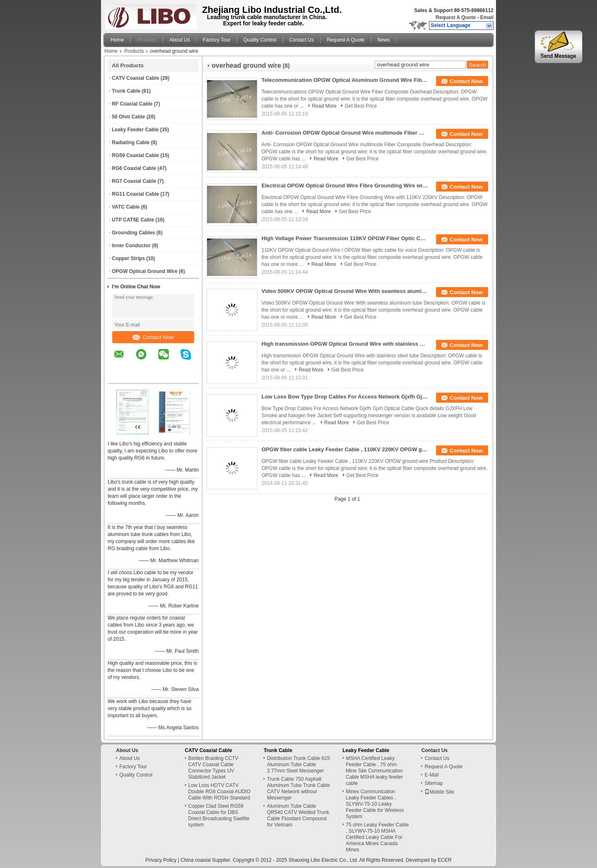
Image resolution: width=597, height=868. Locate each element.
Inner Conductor (131, 246)
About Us (179, 40)
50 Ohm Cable (128, 117)
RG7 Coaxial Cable (134, 181)
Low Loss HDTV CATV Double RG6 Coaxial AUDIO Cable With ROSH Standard (220, 792)
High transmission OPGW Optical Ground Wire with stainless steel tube (345, 344)
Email (487, 17)
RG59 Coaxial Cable (135, 155)
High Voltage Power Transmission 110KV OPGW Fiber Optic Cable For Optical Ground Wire (345, 238)
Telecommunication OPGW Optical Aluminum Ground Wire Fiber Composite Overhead (345, 80)
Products (147, 40)
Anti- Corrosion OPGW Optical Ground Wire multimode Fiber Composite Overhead (345, 133)
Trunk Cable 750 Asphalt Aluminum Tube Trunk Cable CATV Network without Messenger (298, 788)
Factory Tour (217, 40)
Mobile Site (439, 792)
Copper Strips (128, 258)
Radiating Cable (131, 143)
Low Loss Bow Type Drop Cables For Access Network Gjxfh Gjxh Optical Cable (345, 397)
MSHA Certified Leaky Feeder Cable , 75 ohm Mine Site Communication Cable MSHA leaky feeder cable (374, 771)
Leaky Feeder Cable (135, 130)
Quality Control (260, 40)
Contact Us (302, 40)
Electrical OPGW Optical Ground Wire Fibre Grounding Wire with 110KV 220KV (345, 186)
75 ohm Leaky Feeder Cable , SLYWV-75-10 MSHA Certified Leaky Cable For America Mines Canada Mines (377, 837)
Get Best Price (361, 106)
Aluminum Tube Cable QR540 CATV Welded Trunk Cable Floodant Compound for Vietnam (298, 815)
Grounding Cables (133, 233)
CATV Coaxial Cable (136, 78)
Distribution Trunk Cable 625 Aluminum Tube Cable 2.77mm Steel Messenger (298, 765)
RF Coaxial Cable (132, 104)
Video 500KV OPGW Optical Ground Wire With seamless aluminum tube (345, 291)
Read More (324, 106)
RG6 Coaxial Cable (134, 168)
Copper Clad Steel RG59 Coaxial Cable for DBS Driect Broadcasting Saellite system (219, 815)
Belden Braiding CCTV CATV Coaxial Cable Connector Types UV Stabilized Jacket (213, 768)
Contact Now (153, 337)
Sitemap (434, 783)
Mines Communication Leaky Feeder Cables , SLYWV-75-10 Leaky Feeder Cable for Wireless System (375, 804)
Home (117, 40)
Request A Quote (456, 17)
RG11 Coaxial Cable (135, 194)
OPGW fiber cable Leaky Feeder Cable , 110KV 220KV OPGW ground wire (345, 449)
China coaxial (195, 860)
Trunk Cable (126, 91)
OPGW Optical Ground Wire (145, 271)
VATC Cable (126, 207)
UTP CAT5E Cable (133, 220)
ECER (445, 860)
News (384, 40)
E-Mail (432, 775)
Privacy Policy (161, 860)
